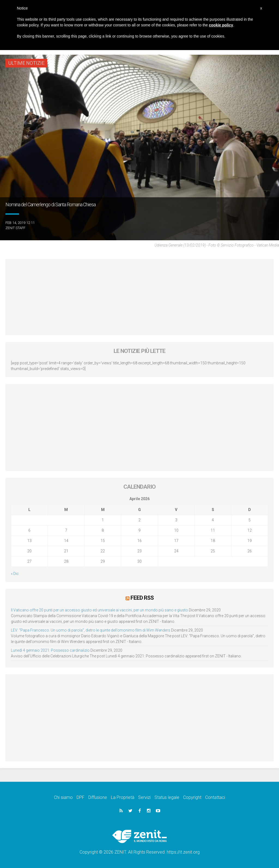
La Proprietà (123, 797)
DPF (81, 797)
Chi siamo (63, 797)
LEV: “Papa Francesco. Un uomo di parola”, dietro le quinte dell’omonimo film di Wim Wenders (91, 630)
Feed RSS (142, 598)
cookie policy (221, 25)
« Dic (15, 574)
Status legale (167, 797)
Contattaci (215, 797)
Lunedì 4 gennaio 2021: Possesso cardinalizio (50, 650)
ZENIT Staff (15, 228)
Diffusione (98, 797)
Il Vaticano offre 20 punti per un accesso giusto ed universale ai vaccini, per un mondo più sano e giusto (99, 610)
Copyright (192, 797)
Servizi (144, 797)
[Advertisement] (139, 297)
